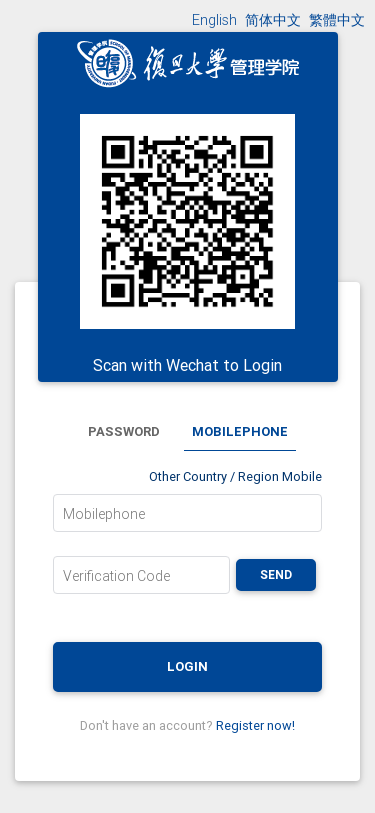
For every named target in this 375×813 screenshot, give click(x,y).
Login (187, 666)
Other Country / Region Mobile (235, 476)
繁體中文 (337, 20)
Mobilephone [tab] (240, 431)
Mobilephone (104, 514)
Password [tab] (124, 431)
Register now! (255, 725)
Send (276, 574)
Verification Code (116, 576)
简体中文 (273, 20)
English (214, 20)
